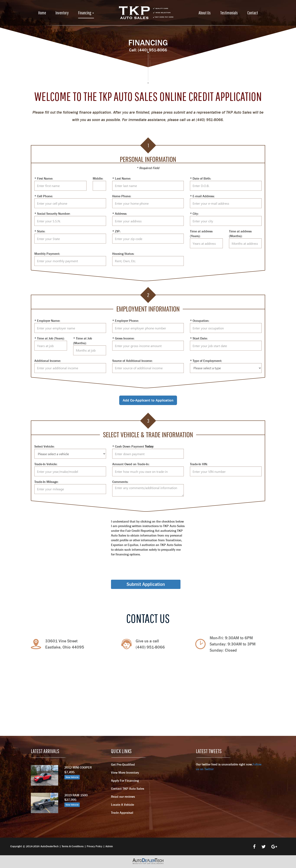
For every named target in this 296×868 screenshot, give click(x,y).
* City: (194, 214)
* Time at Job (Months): (83, 341)
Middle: (98, 178)
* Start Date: (199, 338)
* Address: (120, 214)
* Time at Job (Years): (49, 338)
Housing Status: (123, 254)
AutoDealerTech (50, 846)
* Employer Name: (47, 321)
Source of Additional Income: (132, 361)
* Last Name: (122, 178)
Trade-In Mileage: (46, 482)
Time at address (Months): (240, 234)
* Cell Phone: (44, 196)
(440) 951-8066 (153, 50)
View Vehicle (72, 777)
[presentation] (142, 564)
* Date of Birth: (201, 178)
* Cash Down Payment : (133, 446)
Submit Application (146, 584)
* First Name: (44, 178)
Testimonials (229, 13)
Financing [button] (86, 13)
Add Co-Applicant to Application (148, 400)
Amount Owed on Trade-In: (131, 464)
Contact (253, 13)
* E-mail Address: (202, 196)
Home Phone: (122, 196)
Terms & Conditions (73, 846)
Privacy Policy (95, 846)
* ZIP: (116, 231)
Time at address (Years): (201, 234)
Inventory (62, 13)
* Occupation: (200, 321)
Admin (109, 846)
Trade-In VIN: (199, 464)
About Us (205, 13)
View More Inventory (125, 772)
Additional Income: (48, 361)
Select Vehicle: (44, 446)
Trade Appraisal (122, 813)
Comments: (120, 482)
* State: (40, 231)
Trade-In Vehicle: (46, 464)
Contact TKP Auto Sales (128, 788)
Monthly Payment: (47, 254)
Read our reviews (123, 796)
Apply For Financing (125, 780)
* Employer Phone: (125, 321)
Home (42, 13)
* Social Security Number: (52, 214)
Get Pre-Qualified (123, 764)
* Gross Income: (123, 338)
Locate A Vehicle (123, 805)
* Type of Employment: (206, 361)
